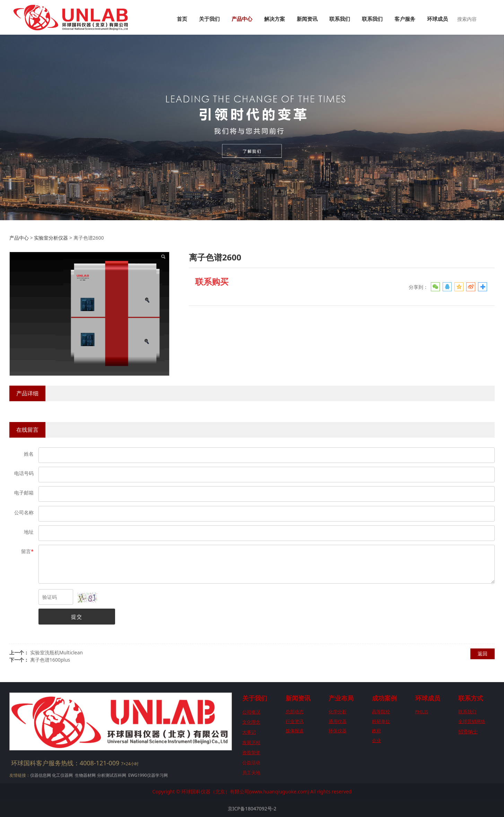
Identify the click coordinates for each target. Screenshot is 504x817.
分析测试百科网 (112, 775)
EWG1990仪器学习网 (147, 775)
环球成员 (437, 19)
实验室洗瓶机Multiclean (57, 652)
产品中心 (242, 19)
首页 (182, 19)
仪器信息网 (41, 775)
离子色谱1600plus (50, 660)
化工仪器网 (62, 775)
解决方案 (275, 19)
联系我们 (340, 19)
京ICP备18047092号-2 (252, 809)
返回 (483, 653)
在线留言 (27, 430)
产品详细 (27, 393)
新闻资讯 (307, 19)
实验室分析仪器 (51, 238)
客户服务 (405, 19)
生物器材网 (85, 775)
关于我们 (209, 19)
